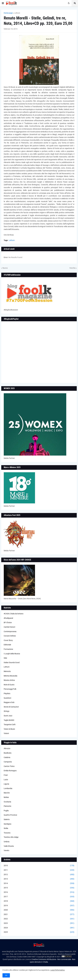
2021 (39, 914)
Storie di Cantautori (11, 707)
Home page (8, 13)
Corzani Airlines (10, 636)
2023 (39, 923)
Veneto (6, 850)
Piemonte (7, 806)
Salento (7, 819)
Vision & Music (9, 729)
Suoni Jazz (8, 716)
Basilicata (8, 753)
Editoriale (7, 645)
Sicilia (6, 828)
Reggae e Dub (9, 702)
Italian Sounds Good (12, 662)
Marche (7, 793)
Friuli (6, 775)
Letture (17, 13)
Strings (6, 711)
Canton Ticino (9, 766)
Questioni (7, 698)
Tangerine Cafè (10, 725)
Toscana (7, 833)
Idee (5, 658)
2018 (39, 901)
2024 (39, 928)
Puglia (6, 811)
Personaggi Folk (10, 689)
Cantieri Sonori (9, 627)
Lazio (6, 780)
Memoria (7, 671)
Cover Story (8, 640)
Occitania (7, 802)
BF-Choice (8, 622)
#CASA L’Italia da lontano (14, 614)
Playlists (7, 693)
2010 (39, 866)
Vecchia (72, 268)
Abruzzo (7, 748)
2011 (39, 870)
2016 (39, 892)
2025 (39, 932)
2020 (39, 910)
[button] (3, 3)
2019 (39, 906)
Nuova (5, 268)
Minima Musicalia (10, 676)
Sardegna (7, 824)
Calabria (7, 757)
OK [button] (6, 975)
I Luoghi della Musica (12, 654)
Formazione (8, 649)
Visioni (6, 733)
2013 (39, 879)
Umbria (7, 842)
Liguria (6, 784)
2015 (39, 888)
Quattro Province (10, 815)
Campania (8, 762)
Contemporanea (10, 631)
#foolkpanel (8, 618)
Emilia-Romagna (10, 771)
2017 (39, 897)
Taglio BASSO (9, 720)
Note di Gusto (9, 685)
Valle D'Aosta (9, 846)
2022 (39, 919)
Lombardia (8, 788)
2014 (39, 883)
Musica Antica (9, 680)
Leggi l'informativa (57, 970)
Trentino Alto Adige (11, 837)
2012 (39, 875)
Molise (6, 797)
